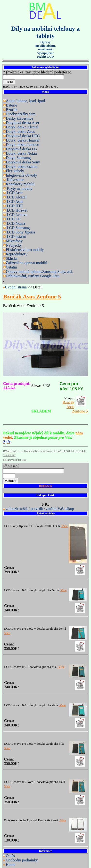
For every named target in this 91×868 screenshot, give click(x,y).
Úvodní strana (16, 287)
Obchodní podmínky (22, 860)
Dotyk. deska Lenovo (22, 145)
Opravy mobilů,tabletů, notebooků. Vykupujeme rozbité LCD (45, 49)
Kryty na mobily (19, 188)
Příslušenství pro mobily (25, 250)
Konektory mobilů (20, 184)
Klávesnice (15, 180)
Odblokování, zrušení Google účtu (33, 276)
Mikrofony (14, 241)
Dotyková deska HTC (23, 136)
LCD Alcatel (16, 197)
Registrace (46, 486)
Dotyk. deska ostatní (22, 166)
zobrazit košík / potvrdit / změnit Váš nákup (40, 509)
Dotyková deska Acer (23, 123)
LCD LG (13, 219)
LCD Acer (14, 193)
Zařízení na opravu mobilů (26, 263)
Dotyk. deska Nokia (21, 153)
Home (11, 864)
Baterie (11, 105)
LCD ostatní (16, 237)
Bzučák (12, 110)
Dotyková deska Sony (23, 162)
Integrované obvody (21, 175)
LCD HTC (15, 206)
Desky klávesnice (19, 118)
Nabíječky (14, 245)
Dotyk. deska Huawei (23, 140)
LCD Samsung (18, 228)
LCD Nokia (15, 223)
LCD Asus (14, 201)
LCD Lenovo (17, 215)
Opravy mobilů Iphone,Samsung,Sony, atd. (39, 272)
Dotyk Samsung (18, 158)
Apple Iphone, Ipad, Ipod (25, 101)
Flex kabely (15, 171)
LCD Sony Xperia (20, 232)
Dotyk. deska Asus (20, 131)
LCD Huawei (17, 210)
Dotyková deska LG (21, 149)
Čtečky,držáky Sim (21, 114)
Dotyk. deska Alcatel (22, 127)
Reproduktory (17, 254)
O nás (10, 856)
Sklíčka (12, 258)
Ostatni (11, 267)
